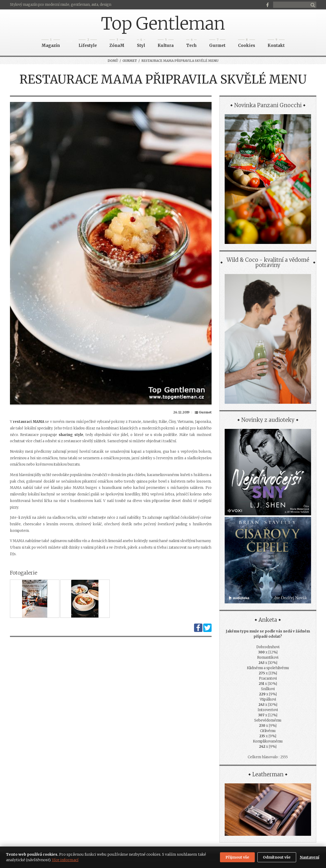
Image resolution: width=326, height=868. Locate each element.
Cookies (247, 44)
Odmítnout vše (277, 857)
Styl (141, 44)
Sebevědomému (268, 720)
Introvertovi (268, 710)
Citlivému (268, 731)
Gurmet (217, 44)
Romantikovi (268, 657)
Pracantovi (268, 678)
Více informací (65, 860)
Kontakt (276, 44)
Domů (113, 61)
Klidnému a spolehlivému (268, 668)
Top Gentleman (163, 24)
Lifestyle (88, 44)
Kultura (166, 44)
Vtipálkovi (268, 699)
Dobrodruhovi (268, 647)
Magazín (51, 44)
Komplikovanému (268, 741)
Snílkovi (268, 689)
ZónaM (117, 44)
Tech (191, 44)
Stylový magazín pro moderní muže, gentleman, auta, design (61, 5)
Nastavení (310, 857)
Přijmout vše (237, 857)
